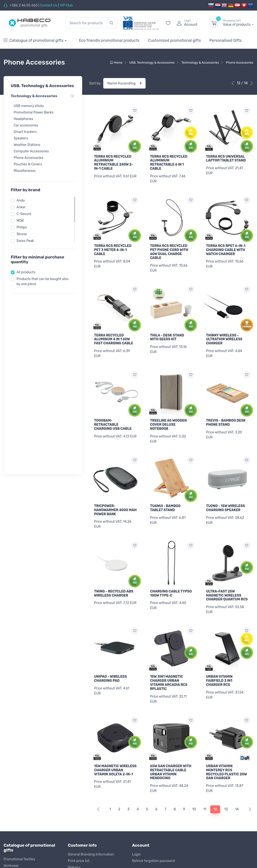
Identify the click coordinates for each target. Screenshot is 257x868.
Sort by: (95, 83)
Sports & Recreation (19, 780)
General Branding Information (91, 749)
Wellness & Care (16, 787)
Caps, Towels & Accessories (25, 767)
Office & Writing (15, 806)
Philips (22, 227)
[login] (188, 23)
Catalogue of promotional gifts (34, 40)
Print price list (79, 756)
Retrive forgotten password (154, 756)
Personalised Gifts (226, 40)
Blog (136, 791)
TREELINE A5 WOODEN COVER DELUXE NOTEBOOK (168, 419)
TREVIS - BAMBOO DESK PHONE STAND (226, 417)
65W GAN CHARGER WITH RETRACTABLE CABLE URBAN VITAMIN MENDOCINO (171, 669)
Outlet (8, 832)
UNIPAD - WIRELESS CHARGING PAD (111, 620)
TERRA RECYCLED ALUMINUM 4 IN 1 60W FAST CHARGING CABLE (114, 336)
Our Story (140, 778)
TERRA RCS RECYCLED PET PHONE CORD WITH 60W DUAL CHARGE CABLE (169, 250)
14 (237, 704)
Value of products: (238, 23)
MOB (20, 221)
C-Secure (24, 214)
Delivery (74, 762)
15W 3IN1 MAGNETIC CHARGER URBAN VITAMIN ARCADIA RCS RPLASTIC (169, 624)
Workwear (11, 761)
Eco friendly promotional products (109, 40)
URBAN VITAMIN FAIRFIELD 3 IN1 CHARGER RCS (219, 622)
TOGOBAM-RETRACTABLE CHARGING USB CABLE (113, 419)
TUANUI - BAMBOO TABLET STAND (165, 501)
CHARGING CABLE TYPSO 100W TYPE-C (171, 584)
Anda (21, 201)
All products (26, 272)
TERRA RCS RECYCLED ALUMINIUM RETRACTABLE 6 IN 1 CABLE (169, 163)
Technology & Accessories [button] (43, 96)
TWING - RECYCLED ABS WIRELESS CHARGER (114, 584)
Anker (21, 207)
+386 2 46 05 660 (23, 5)
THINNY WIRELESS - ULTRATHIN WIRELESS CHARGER (224, 336)
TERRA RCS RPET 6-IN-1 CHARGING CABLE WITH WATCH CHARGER (226, 248)
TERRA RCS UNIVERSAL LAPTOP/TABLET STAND (226, 159)
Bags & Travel (14, 774)
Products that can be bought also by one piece (43, 281)
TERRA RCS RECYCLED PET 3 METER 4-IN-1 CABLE (113, 248)
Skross (22, 234)
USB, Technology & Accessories (28, 799)
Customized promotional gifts (174, 40)
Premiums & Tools (17, 812)
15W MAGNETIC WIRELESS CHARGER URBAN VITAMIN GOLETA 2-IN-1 (115, 667)
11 (205, 704)
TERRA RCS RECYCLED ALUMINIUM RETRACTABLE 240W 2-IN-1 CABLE (114, 163)
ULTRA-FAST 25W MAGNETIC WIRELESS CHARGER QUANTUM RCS (227, 543)
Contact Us (49, 5)
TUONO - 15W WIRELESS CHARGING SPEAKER (226, 501)
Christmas (11, 825)
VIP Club (66, 5)
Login (137, 749)
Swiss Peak (25, 241)
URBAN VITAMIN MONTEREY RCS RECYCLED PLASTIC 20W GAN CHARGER (226, 669)
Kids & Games (14, 819)
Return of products (83, 769)
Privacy (74, 781)
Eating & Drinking (17, 793)
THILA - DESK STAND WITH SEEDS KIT (167, 334)
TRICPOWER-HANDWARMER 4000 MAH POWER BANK (115, 503)
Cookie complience (83, 788)
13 (226, 704)
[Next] (249, 704)
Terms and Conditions (85, 775)
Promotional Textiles (19, 754)
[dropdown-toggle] (214, 23)
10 (194, 704)
